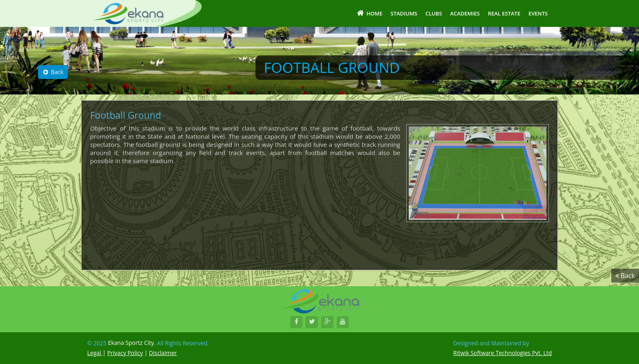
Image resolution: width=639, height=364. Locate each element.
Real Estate (504, 13)
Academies (465, 13)
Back (53, 72)
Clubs (434, 13)
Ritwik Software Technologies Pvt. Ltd (502, 353)
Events (538, 13)
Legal (95, 353)
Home (369, 13)
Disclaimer (163, 353)
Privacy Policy (125, 353)
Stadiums (404, 13)
